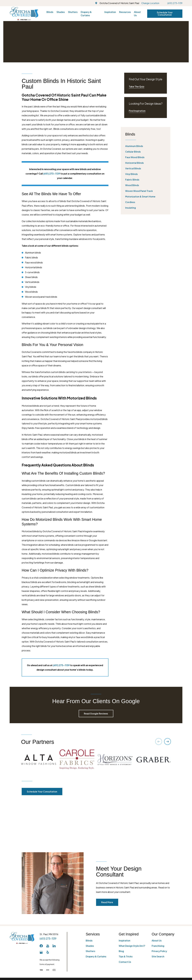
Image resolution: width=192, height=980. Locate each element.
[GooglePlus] (41, 906)
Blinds (89, 894)
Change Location (150, 3)
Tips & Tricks (126, 910)
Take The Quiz (137, 87)
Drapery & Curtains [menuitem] (86, 14)
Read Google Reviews (96, 714)
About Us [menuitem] (137, 14)
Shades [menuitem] (61, 12)
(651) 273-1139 (175, 3)
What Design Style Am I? (132, 899)
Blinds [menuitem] (50, 12)
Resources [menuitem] (125, 12)
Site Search (158, 910)
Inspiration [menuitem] (110, 12)
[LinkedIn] (54, 899)
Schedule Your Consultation (165, 14)
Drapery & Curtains (96, 910)
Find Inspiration (137, 111)
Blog (121, 904)
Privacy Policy (159, 904)
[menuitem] (146, 146)
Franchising (158, 899)
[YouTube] (48, 899)
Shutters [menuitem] (73, 12)
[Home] (24, 14)
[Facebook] (41, 899)
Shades (90, 899)
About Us (157, 894)
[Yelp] (48, 906)
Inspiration (125, 894)
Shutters (90, 904)
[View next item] (168, 741)
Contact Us (125, 915)
